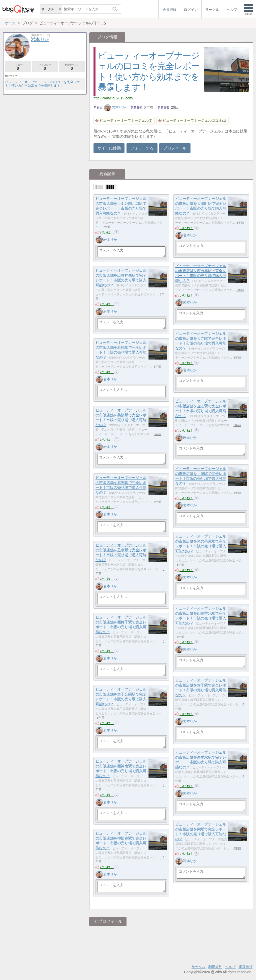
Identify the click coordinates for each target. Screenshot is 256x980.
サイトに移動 (109, 148)
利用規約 (215, 967)
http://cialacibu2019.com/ (113, 98)
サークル (198, 967)
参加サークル (72, 67)
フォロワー (45, 67)
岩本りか (115, 107)
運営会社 (245, 967)
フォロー (18, 67)
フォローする (142, 148)
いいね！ (107, 232)
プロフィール (175, 148)
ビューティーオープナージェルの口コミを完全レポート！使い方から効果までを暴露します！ (44, 84)
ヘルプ (230, 967)
